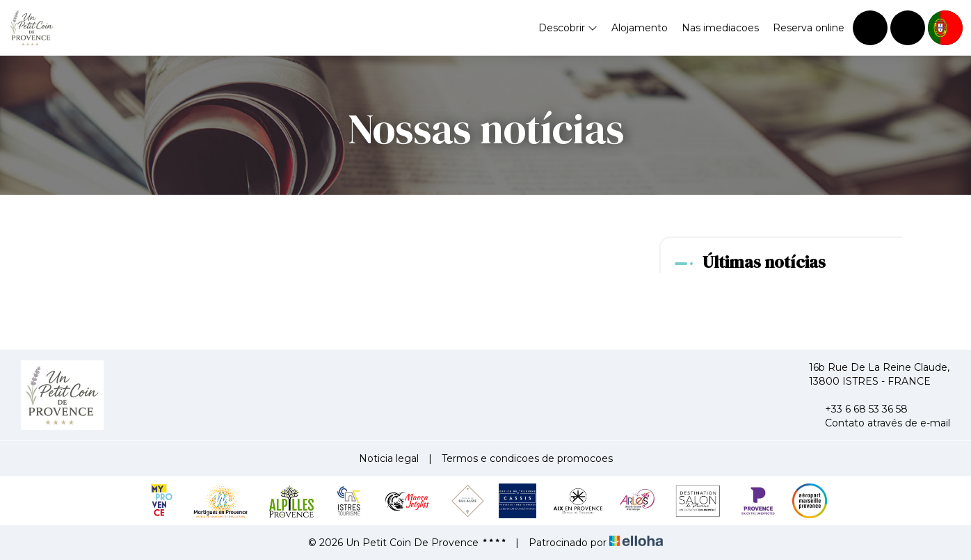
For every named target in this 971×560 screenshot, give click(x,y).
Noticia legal (389, 458)
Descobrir (568, 28)
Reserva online (809, 28)
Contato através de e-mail (880, 423)
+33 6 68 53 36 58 (858, 409)
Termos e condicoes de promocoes (527, 458)
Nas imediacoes (720, 28)
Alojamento (640, 28)
